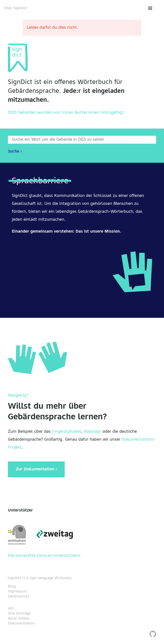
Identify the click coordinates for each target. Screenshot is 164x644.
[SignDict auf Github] (153, 635)
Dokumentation (21, 623)
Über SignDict (16, 8)
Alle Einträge (19, 614)
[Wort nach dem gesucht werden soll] (82, 140)
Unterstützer (20, 510)
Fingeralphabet (67, 432)
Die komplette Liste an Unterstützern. (45, 556)
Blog (12, 587)
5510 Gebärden (22, 113)
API (11, 609)
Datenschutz (19, 596)
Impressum (17, 591)
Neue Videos (19, 618)
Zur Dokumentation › (36, 469)
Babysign (92, 432)
